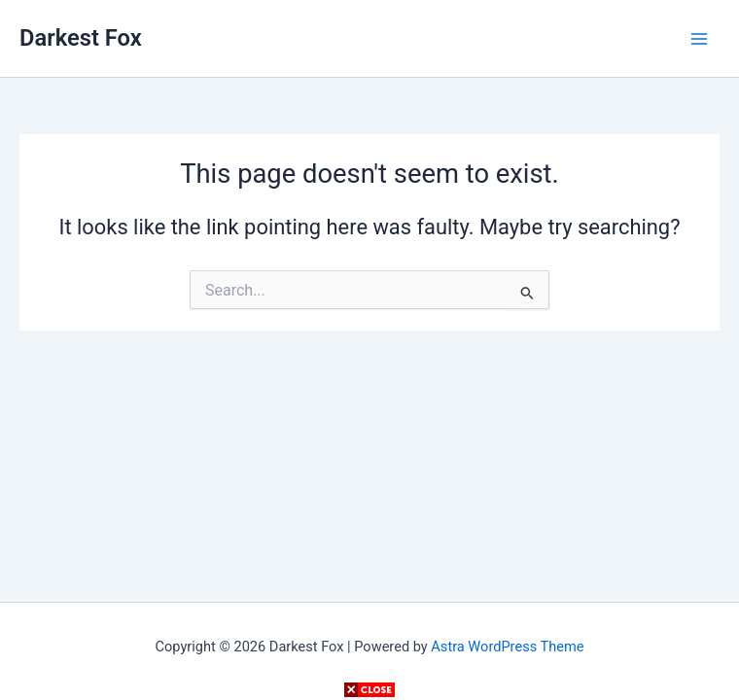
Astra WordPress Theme (507, 647)
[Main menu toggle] (699, 39)
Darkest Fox (81, 38)
